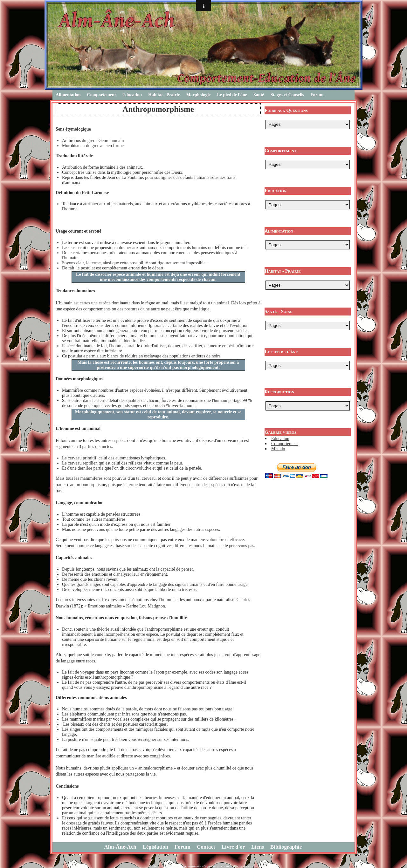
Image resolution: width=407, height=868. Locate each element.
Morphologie (199, 95)
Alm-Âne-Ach (120, 847)
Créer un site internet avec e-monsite (176, 866)
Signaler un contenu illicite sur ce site (231, 866)
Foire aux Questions (286, 110)
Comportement (102, 95)
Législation (155, 847)
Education (132, 95)
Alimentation (68, 95)
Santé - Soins (278, 311)
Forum (317, 95)
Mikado (278, 449)
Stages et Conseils (287, 95)
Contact (206, 847)
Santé (259, 95)
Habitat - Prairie (164, 95)
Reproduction (279, 392)
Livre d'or (233, 847)
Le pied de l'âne (232, 95)
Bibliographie (286, 847)
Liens (258, 847)
